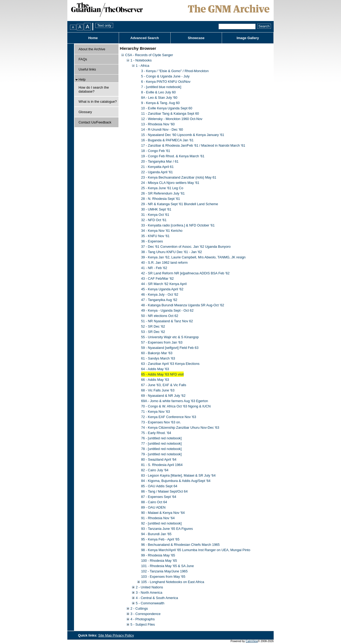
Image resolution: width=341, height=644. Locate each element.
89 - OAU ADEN (153, 507)
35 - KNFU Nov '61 (155, 236)
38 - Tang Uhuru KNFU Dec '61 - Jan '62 (172, 252)
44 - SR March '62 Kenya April (164, 284)
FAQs (83, 59)
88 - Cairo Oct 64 (154, 502)
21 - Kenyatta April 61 (157, 167)
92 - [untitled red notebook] (161, 523)
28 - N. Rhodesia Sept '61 (161, 199)
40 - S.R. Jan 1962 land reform (164, 263)
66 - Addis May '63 (155, 380)
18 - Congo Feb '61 (156, 151)
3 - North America (149, 593)
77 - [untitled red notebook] (161, 443)
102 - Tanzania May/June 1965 (164, 571)
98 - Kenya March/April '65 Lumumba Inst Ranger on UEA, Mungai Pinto (196, 550)
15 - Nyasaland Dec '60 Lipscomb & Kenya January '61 (183, 135)
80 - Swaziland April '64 (159, 459)
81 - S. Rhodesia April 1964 (162, 465)
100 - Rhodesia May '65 (159, 561)
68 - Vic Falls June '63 (158, 390)
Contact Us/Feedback (95, 122)
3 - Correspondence (145, 614)
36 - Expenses (152, 241)
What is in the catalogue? (98, 102)
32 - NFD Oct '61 (154, 220)
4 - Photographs (143, 619)
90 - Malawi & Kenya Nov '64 (163, 513)
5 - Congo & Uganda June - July (165, 76)
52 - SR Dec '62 (153, 326)
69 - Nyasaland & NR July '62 (163, 396)
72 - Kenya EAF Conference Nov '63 (169, 417)
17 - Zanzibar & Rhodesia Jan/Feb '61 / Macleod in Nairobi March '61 (193, 145)
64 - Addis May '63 (155, 369)
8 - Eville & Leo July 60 (158, 92)
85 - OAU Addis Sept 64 (159, 486)
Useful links (87, 69)
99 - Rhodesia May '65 (158, 555)
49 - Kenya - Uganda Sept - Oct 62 (167, 310)
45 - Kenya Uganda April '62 (162, 289)
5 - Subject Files (143, 624)
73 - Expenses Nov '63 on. (161, 422)
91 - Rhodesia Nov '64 (158, 518)
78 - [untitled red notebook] (161, 449)
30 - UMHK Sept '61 (156, 209)
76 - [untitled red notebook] (161, 438)
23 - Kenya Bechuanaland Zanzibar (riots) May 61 (179, 177)
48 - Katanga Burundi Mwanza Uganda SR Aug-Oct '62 (183, 305)
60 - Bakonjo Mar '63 (157, 353)
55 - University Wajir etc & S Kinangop (170, 337)
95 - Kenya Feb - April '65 (160, 539)
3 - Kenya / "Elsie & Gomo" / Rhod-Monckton (175, 71)
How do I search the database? (94, 89)
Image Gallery (248, 38)
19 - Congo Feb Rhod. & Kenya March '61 (173, 156)
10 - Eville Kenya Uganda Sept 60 (167, 108)
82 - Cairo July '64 (155, 470)
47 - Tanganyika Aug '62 (159, 300)
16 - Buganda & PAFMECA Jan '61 (167, 140)
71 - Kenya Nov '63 (155, 412)
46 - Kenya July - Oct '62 (160, 294)
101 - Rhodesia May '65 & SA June (167, 566)
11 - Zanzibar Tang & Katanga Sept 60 (170, 113)
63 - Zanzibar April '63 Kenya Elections (170, 364)
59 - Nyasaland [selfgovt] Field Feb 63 (170, 348)
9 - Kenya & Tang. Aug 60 (160, 103)
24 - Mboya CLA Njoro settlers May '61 (170, 183)
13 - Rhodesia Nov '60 (158, 124)
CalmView (252, 641)
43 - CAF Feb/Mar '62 (157, 278)
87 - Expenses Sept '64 (159, 497)
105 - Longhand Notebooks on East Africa (173, 582)
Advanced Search (144, 38)
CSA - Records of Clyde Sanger (149, 55)
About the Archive (92, 49)
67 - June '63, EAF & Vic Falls (164, 385)
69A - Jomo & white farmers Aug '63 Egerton (174, 401)
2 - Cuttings (139, 608)
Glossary (85, 112)
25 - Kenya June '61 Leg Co (162, 188)
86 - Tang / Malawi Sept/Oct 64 (164, 491)
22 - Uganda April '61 (157, 172)
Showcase (196, 38)
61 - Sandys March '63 (158, 358)
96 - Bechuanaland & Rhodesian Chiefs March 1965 (180, 545)
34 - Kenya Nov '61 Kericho (162, 231)
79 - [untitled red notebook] (161, 454)
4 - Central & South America (157, 598)
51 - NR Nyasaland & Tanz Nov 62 (167, 321)
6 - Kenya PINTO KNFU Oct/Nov (166, 82)
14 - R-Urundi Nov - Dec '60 (162, 129)
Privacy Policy (123, 635)
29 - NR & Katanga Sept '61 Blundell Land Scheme (180, 204)
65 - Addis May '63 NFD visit (162, 374)
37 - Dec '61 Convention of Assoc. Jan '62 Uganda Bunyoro (186, 247)
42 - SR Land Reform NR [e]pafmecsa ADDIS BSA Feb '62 (185, 273)
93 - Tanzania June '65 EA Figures (167, 529)
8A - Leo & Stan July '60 (159, 98)
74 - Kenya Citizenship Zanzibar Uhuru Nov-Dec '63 (180, 428)
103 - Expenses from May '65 (163, 577)
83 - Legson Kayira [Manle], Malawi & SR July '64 (178, 475)
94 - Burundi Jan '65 (156, 534)
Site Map (105, 635)
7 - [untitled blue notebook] (161, 87)
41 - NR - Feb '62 (154, 268)
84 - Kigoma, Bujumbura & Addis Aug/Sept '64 (176, 481)
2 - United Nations (149, 587)
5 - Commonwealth (150, 603)
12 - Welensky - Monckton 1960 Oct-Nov (172, 119)
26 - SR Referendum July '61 (163, 193)
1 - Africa (143, 66)
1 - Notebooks (141, 60)
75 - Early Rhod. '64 (156, 433)
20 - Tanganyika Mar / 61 (160, 161)
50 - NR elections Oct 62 (160, 316)
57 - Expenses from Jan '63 (162, 342)
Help (82, 79)
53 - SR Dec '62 (153, 332)
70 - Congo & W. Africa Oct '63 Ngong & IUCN (176, 406)
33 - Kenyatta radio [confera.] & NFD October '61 (178, 225)
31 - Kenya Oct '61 (155, 215)
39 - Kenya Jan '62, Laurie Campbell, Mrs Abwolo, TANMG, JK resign (193, 257)
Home (93, 38)
